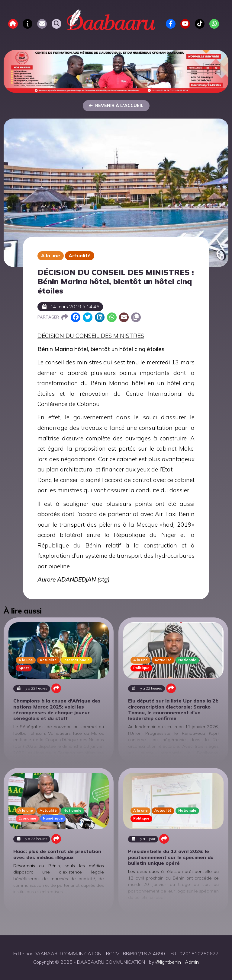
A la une (51, 255)
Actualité (80, 255)
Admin (192, 962)
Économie (27, 818)
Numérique (53, 818)
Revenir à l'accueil (116, 106)
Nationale (187, 660)
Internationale (77, 660)
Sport (24, 668)
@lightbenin (168, 962)
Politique (141, 668)
